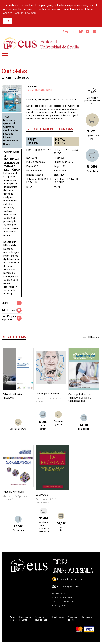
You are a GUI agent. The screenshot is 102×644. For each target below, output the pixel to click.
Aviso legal (12, 619)
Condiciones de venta (25, 619)
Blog (66, 31)
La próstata (42, 495)
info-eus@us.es (59, 606)
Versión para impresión (9, 318)
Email (94, 31)
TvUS (88, 31)
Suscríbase (87, 617)
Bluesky (81, 31)
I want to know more (25, 13)
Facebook (74, 31)
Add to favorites (11, 310)
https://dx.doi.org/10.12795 (70, 579)
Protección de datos (72, 619)
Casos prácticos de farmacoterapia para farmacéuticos (80, 398)
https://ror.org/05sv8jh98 (68, 587)
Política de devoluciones (41, 619)
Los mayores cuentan (48, 393)
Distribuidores (58, 617)
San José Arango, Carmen (40, 90)
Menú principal (5, 55)
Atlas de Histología (14, 492)
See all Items (89, 337)
